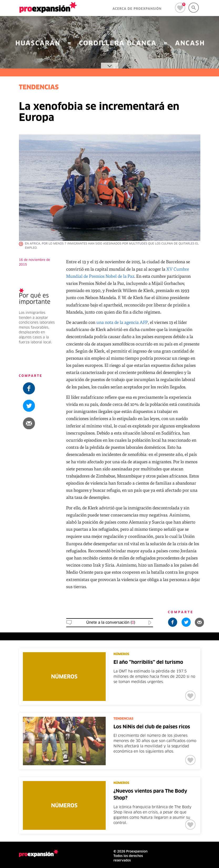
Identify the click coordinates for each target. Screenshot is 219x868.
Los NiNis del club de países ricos (152, 727)
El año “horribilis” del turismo (148, 662)
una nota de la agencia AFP (122, 322)
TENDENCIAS (39, 88)
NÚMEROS (121, 654)
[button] (39, 423)
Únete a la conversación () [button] (111, 623)
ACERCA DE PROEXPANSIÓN (137, 9)
